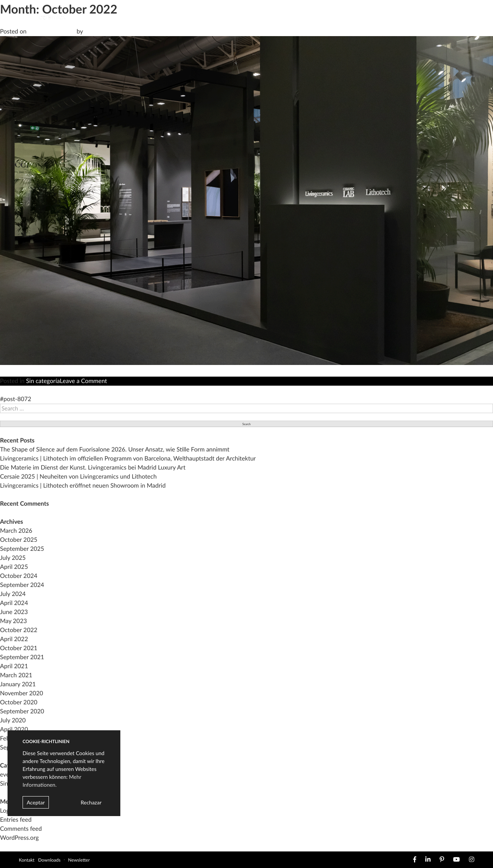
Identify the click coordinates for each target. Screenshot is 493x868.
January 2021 (18, 684)
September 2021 (22, 657)
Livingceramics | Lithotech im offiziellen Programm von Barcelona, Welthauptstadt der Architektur (128, 458)
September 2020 (22, 711)
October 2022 (19, 630)
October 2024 (19, 576)
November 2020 (22, 693)
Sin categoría (43, 381)
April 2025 (14, 567)
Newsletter (79, 860)
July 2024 (13, 594)
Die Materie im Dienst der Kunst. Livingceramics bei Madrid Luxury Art (93, 467)
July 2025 (13, 558)
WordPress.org (19, 838)
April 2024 (14, 603)
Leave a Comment (83, 381)
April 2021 (14, 666)
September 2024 (22, 585)
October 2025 (19, 540)
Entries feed (16, 820)
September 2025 (22, 549)
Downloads (49, 860)
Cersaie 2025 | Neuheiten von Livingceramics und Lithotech (78, 477)
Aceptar (36, 802)
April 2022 (14, 639)
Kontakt (27, 860)
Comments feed (21, 829)
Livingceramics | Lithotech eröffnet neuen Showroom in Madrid (83, 486)
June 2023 (14, 612)
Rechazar (91, 802)
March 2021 (16, 675)
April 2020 (14, 729)
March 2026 (16, 531)
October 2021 (19, 648)
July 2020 (13, 720)
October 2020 (19, 702)
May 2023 (13, 621)
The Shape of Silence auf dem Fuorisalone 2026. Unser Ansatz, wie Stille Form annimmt (115, 449)
